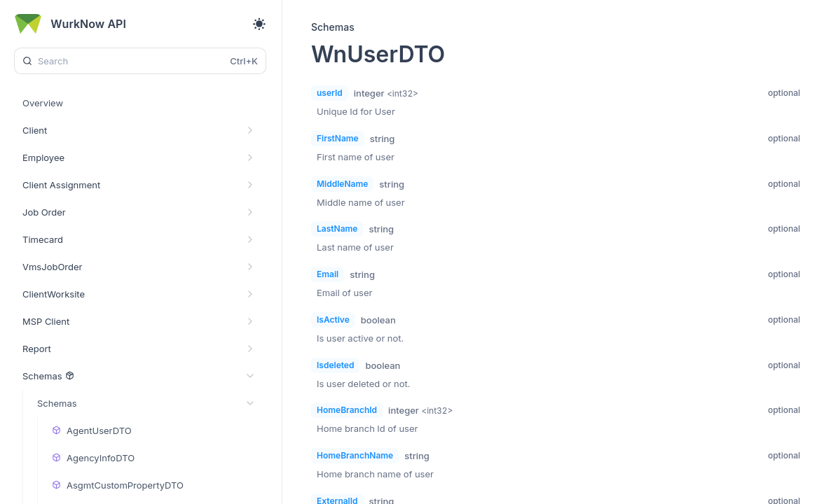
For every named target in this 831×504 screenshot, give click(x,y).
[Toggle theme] (259, 24)
